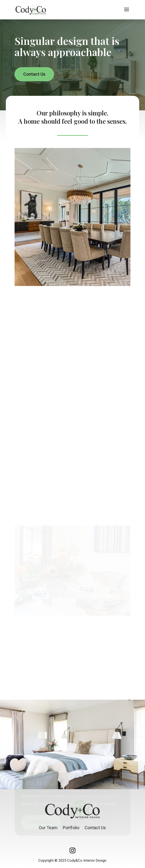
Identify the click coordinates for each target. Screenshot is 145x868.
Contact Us (34, 74)
